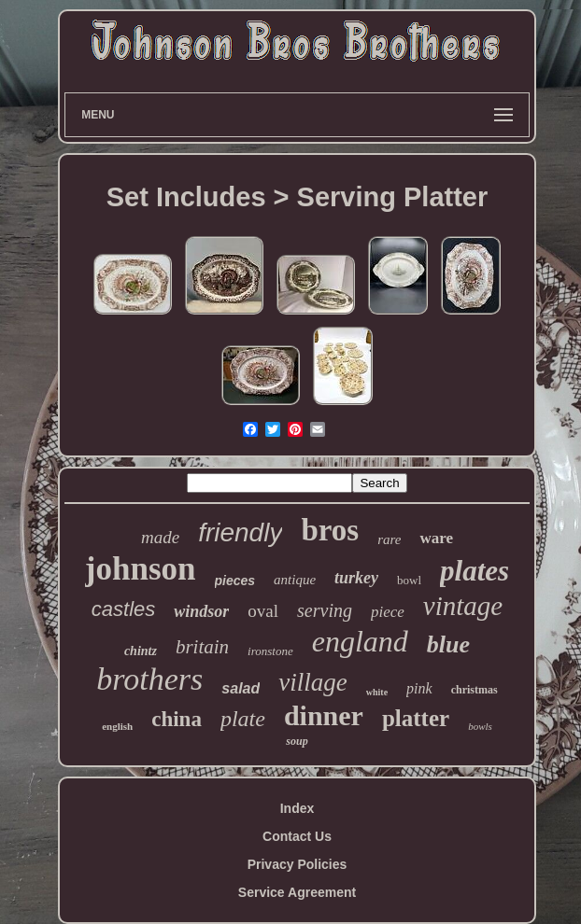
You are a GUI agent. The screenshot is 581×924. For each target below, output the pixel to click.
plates (475, 571)
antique (295, 580)
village (312, 682)
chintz (141, 651)
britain (202, 647)
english (117, 726)
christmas (475, 690)
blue (448, 644)
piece (388, 612)
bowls (480, 726)
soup (297, 741)
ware (436, 538)
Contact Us (297, 836)
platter (416, 718)
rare (389, 539)
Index (298, 808)
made (160, 537)
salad (241, 688)
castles (123, 609)
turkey (356, 578)
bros (330, 530)
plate (243, 719)
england (360, 641)
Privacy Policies (298, 864)
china (177, 719)
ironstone (270, 651)
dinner (324, 715)
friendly (240, 532)
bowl (409, 580)
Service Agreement (297, 892)
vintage (463, 606)
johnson (141, 569)
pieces (235, 581)
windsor (201, 611)
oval (263, 611)
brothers (149, 679)
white (377, 692)
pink (419, 688)
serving (325, 610)
